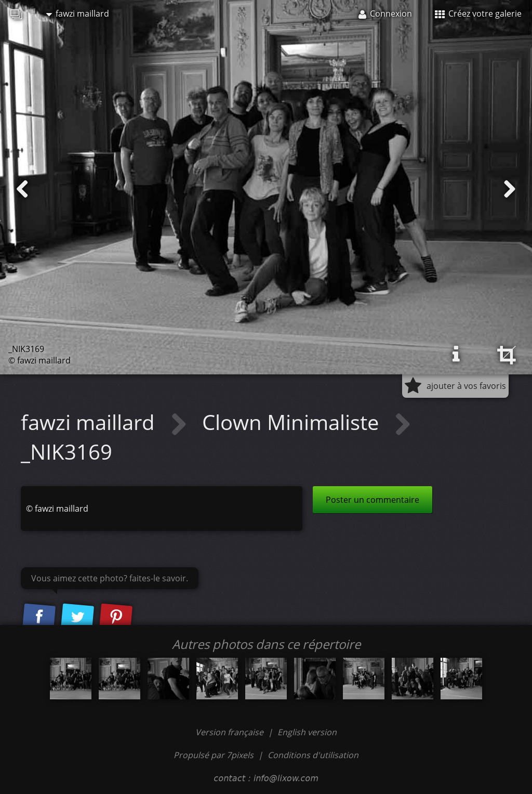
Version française (230, 732)
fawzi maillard (78, 14)
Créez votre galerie (478, 14)
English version (307, 732)
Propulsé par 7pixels (214, 755)
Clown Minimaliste (293, 422)
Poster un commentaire (373, 500)
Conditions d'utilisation (313, 755)
